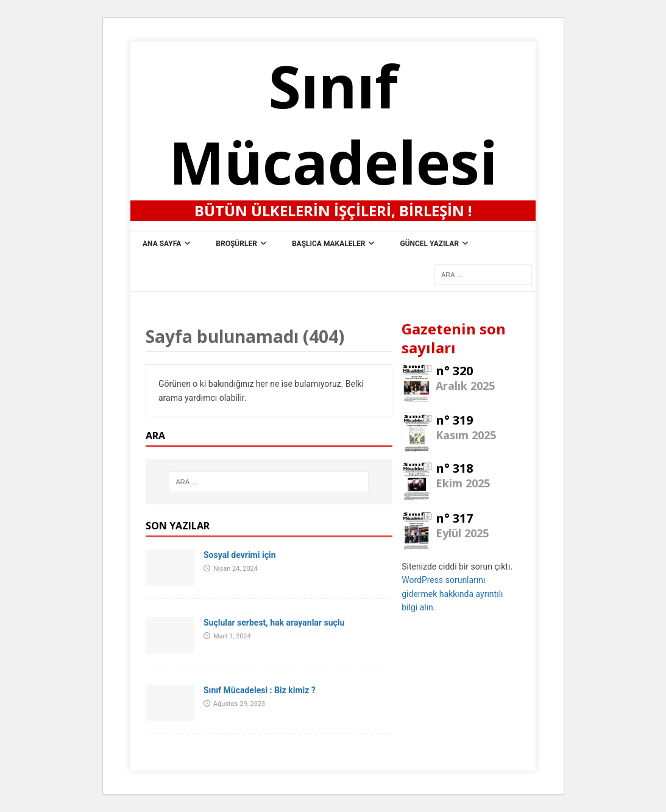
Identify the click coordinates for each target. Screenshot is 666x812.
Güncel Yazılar (429, 244)
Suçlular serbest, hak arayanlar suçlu (274, 623)
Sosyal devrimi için (239, 555)
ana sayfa (162, 244)
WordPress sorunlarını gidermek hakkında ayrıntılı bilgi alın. (452, 594)
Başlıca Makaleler (329, 244)
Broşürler (236, 244)
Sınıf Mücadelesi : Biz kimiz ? (260, 690)
